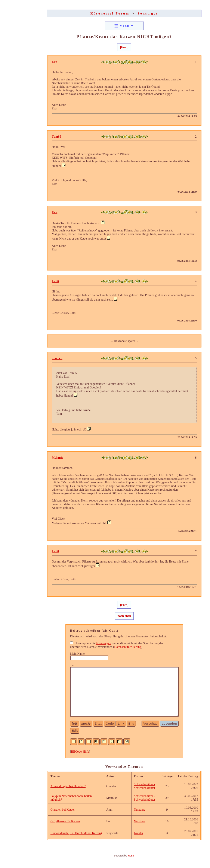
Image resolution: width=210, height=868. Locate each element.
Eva (55, 62)
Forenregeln (104, 643)
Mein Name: (78, 654)
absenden (169, 724)
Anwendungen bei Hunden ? (68, 786)
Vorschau (151, 724)
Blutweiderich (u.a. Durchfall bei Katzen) (76, 833)
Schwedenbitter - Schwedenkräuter (145, 786)
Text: (73, 665)
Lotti (55, 281)
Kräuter (139, 833)
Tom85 (57, 137)
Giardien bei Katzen (63, 810)
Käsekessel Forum (110, 13)
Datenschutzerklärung (128, 647)
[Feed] (124, 47)
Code (110, 724)
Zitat (98, 724)
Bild (131, 724)
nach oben (124, 616)
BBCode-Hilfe (80, 752)
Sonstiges (148, 13)
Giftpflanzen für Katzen (65, 821)
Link (121, 724)
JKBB (131, 856)
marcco (57, 358)
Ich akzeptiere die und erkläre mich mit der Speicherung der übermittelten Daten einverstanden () (117, 645)
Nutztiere (140, 810)
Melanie (58, 458)
